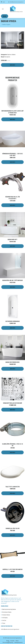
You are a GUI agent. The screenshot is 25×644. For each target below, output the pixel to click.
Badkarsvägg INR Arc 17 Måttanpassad (13, 280)
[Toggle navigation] (3, 9)
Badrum (9, 55)
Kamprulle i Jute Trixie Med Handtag (13, 569)
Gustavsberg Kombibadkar (13, 321)
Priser (5, 16)
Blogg (8, 641)
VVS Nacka (5, 618)
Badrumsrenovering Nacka (9, 609)
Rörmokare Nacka (7, 612)
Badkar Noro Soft (12, 239)
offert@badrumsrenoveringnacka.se (16, 2)
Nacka (4, 2)
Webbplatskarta (18, 642)
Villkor (17, 641)
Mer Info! (13, 65)
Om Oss (4, 620)
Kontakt (12, 641)
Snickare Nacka (6, 615)
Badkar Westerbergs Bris (12, 362)
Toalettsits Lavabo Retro (12, 487)
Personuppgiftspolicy (8, 642)
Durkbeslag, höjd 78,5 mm (13, 528)
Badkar (14, 55)
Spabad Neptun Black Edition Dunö (12, 403)
